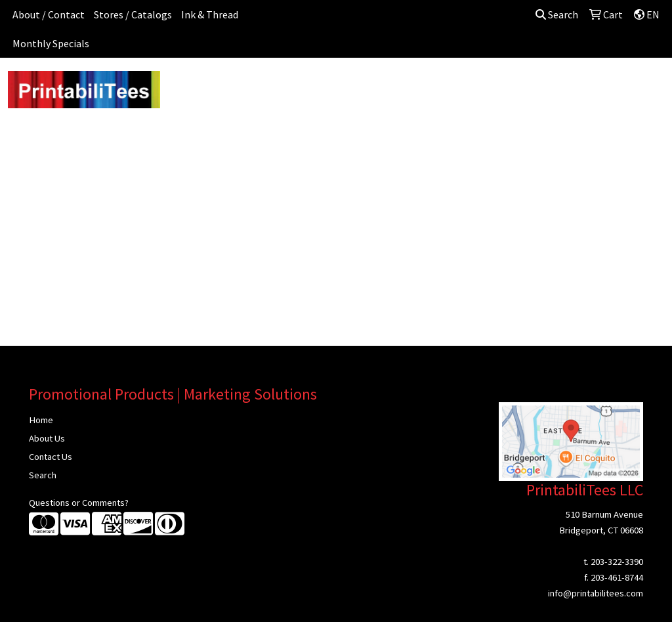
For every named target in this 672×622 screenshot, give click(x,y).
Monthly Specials (51, 43)
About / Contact (49, 14)
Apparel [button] (189, 87)
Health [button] (495, 87)
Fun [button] (390, 87)
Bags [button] (288, 87)
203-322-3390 (617, 562)
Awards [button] (241, 87)
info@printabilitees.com (596, 593)
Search (557, 14)
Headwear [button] (440, 87)
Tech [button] (585, 87)
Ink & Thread (210, 14)
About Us (47, 438)
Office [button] (542, 87)
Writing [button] (630, 87)
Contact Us (51, 457)
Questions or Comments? (79, 503)
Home (41, 420)
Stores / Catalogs (133, 14)
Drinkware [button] (340, 87)
